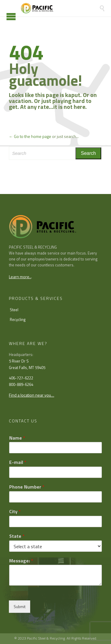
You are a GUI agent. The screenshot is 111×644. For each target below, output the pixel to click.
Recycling (18, 319)
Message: (21, 561)
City (15, 512)
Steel (14, 310)
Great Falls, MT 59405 (27, 368)
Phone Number (27, 487)
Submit (20, 607)
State (17, 536)
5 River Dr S (19, 361)
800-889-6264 (21, 384)
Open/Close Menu (11, 16)
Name (17, 438)
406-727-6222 (21, 378)
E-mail (18, 462)
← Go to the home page (30, 136)
